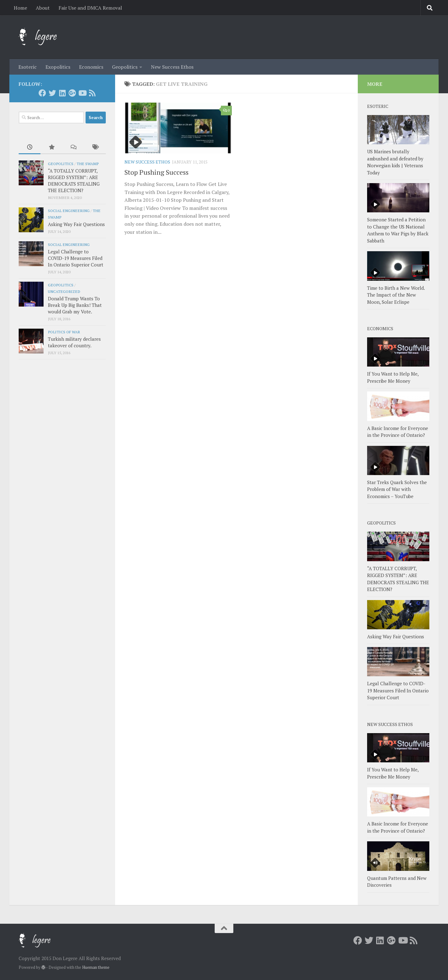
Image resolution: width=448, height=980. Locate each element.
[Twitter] (52, 93)
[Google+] (72, 93)
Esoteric (28, 67)
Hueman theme (96, 967)
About (43, 8)
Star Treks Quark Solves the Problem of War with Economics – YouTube (397, 489)
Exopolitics (58, 67)
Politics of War (64, 332)
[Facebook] (42, 93)
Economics (91, 67)
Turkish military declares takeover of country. (74, 342)
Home (20, 8)
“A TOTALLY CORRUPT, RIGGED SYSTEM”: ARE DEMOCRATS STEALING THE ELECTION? (74, 180)
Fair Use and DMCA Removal (90, 8)
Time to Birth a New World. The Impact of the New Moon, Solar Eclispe (396, 295)
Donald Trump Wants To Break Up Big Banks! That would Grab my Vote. (75, 305)
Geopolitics (125, 67)
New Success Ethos (172, 67)
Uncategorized (64, 291)
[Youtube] (82, 93)
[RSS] (92, 93)
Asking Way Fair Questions (76, 224)
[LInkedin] (62, 93)
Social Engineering (69, 210)
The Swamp (88, 164)
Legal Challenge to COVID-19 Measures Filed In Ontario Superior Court (76, 258)
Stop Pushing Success (156, 172)
